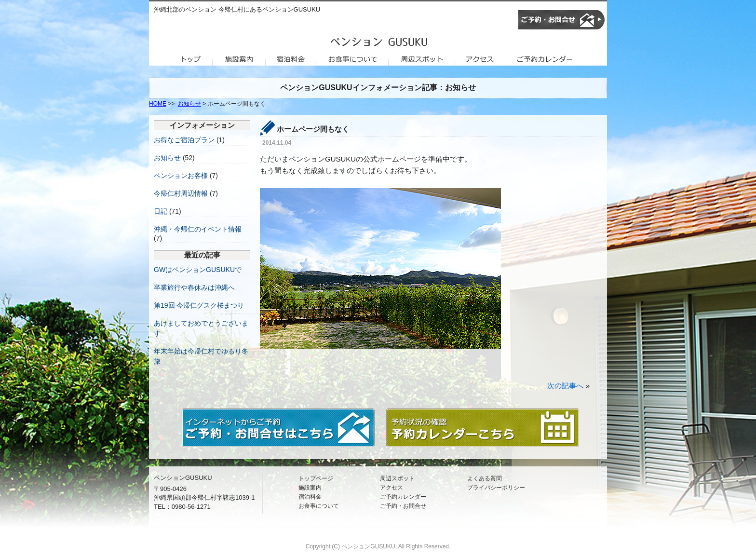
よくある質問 (485, 478)
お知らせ (189, 104)
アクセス (391, 488)
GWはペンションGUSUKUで (198, 270)
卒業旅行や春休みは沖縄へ (194, 287)
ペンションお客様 (181, 176)
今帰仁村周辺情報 (181, 193)
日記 (161, 211)
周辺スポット (397, 478)
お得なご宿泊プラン (184, 140)
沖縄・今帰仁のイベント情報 (198, 229)
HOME (158, 104)
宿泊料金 (310, 497)
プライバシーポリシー (496, 488)
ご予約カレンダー (403, 497)
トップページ (316, 478)
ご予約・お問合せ (403, 506)
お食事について (319, 506)
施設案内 (310, 488)
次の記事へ (565, 386)
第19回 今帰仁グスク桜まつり (199, 305)
